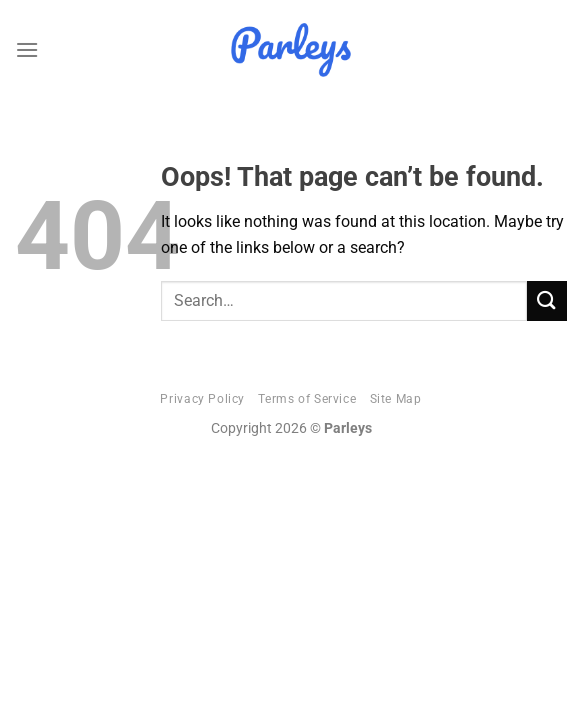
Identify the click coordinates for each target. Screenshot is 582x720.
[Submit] (547, 300)
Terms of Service (307, 399)
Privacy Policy (202, 399)
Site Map (396, 399)
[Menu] (27, 49)
